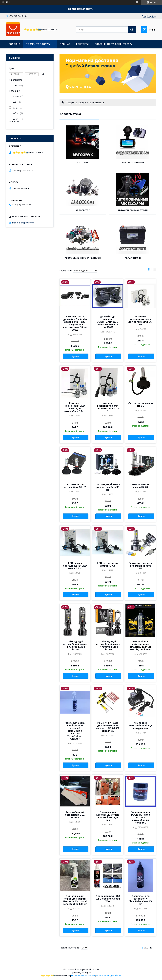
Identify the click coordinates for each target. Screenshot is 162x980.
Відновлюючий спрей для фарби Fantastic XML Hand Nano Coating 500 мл (75, 900)
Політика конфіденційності (109, 976)
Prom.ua (97, 970)
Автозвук (83, 163)
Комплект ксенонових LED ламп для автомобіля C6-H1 (75, 407)
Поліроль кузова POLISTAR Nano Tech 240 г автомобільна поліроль (141, 817)
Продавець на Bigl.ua (81, 973)
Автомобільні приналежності (83, 258)
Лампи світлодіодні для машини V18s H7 (140, 566)
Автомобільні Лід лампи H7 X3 (141, 486)
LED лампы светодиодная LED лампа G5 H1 (75, 566)
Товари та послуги (38, 44)
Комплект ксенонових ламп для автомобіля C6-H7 (140, 321)
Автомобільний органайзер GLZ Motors (75, 815)
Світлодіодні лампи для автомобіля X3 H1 (108, 487)
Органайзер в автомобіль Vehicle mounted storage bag (108, 816)
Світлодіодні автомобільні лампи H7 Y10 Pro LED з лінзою (108, 646)
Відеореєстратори (133, 163)
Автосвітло (83, 210)
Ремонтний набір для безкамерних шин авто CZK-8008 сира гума (108, 727)
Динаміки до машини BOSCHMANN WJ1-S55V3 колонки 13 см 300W (108, 322)
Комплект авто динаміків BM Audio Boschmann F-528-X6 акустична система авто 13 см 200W (75, 323)
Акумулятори (133, 258)
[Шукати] (132, 30)
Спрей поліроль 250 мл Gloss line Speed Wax (108, 899)
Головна (14, 44)
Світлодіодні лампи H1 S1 (141, 404)
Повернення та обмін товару (113, 44)
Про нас (65, 44)
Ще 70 (15, 122)
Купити (76, 356)
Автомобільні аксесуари (133, 210)
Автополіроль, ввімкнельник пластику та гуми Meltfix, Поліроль (141, 646)
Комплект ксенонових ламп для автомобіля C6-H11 (108, 407)
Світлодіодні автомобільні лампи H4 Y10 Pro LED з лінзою (75, 646)
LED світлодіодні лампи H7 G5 (108, 564)
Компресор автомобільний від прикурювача (141, 726)
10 (151, 948)
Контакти (82, 44)
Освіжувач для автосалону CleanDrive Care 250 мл (140, 900)
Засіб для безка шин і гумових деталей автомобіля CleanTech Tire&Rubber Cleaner (75, 731)
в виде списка (155, 271)
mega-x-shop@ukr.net (23, 223)
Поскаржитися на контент (83, 976)
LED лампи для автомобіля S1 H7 (75, 486)
